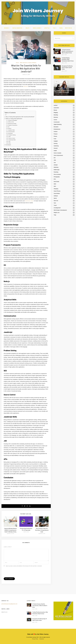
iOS (55, 158)
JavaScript (10, 133)
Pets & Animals (57, 174)
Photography (57, 177)
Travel (61, 28)
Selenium (26, 86)
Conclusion (8, 145)
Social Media (57, 193)
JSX (9, 141)
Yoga (55, 215)
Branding (56, 115)
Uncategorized (57, 208)
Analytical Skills (11, 130)
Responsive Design (12, 124)
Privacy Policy (35, 639)
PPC (55, 179)
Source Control (12, 138)
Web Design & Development (28, 63)
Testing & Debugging (12, 120)
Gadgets (56, 141)
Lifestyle (47, 28)
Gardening (56, 146)
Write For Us (69, 28)
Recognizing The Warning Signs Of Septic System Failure (67, 67)
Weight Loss (57, 213)
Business (6, 28)
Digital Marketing (17, 28)
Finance (56, 134)
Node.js (10, 128)
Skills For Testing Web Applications (14, 119)
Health (27, 28)
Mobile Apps (57, 170)
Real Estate (56, 182)
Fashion (56, 132)
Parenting (56, 172)
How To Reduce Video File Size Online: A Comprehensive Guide (42, 530)
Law (55, 163)
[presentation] (15, 571)
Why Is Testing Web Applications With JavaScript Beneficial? (20, 117)
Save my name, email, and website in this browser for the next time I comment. (24, 566)
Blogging (56, 113)
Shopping (56, 189)
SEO (10, 137)
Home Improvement (58, 155)
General (56, 148)
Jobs (55, 160)
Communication (11, 132)
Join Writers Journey (43, 634)
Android (56, 105)
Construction (57, 122)
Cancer (55, 120)
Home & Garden (37, 28)
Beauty (55, 110)
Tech (54, 28)
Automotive (56, 108)
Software (56, 196)
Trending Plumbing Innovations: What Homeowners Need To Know (68, 59)
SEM (55, 184)
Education (56, 127)
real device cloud (29, 201)
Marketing (56, 167)
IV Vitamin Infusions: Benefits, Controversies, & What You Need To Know (67, 51)
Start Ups (56, 201)
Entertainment (57, 129)
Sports (55, 198)
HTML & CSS (11, 122)
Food (55, 139)
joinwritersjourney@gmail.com (9, 604)
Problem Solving (12, 135)
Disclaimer (42, 639)
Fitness (55, 136)
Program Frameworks (13, 125)
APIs (10, 143)
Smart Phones (57, 191)
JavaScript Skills (12, 140)
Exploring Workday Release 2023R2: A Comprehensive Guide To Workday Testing (10, 530)
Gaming (56, 143)
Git (9, 127)
